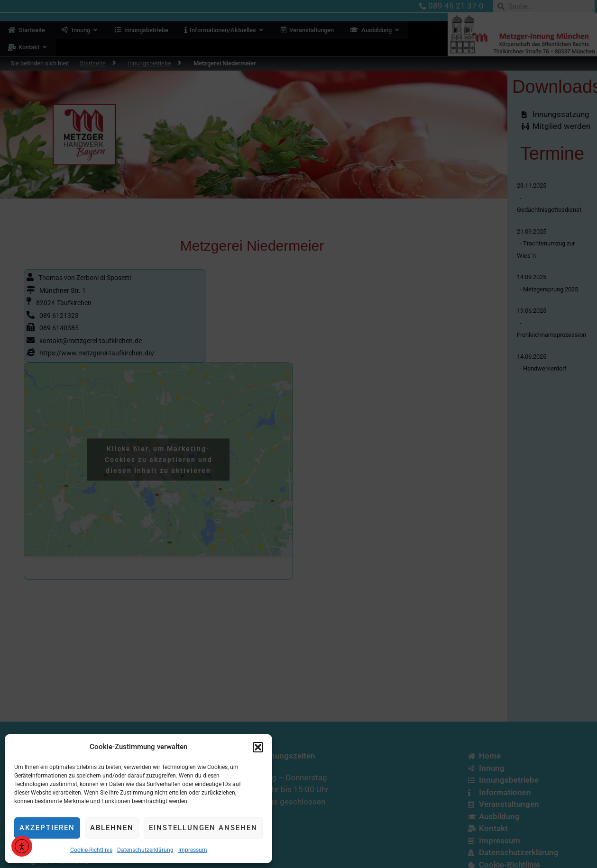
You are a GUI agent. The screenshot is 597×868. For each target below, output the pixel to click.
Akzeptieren (47, 828)
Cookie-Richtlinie (91, 850)
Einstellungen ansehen (203, 828)
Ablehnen (112, 828)
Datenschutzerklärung (145, 850)
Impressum (193, 850)
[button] (258, 747)
